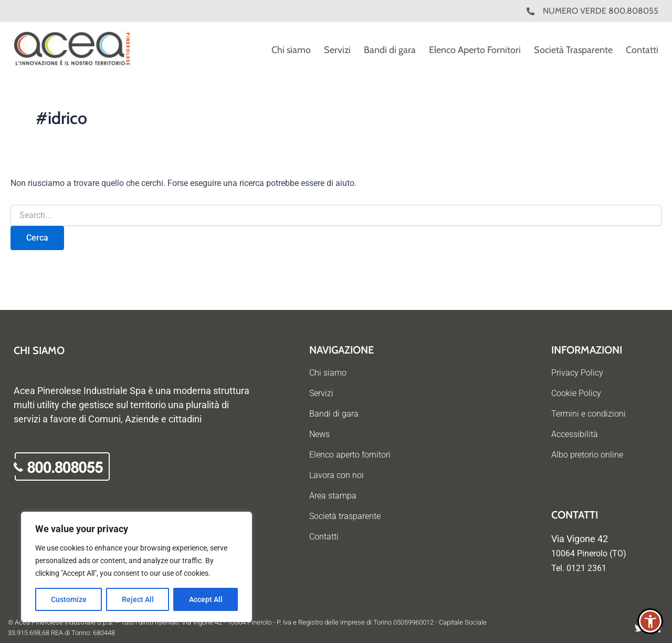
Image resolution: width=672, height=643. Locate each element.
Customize (69, 599)
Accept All (206, 599)
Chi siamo (291, 50)
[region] (136, 567)
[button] (650, 621)
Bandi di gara (390, 50)
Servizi (337, 50)
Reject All (138, 599)
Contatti (642, 50)
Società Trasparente (573, 50)
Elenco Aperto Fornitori (475, 50)
